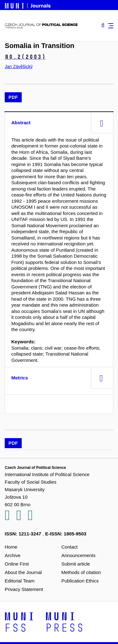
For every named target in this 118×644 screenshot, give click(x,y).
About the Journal (23, 572)
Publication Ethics (80, 581)
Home (11, 547)
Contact (70, 547)
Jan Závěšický (19, 67)
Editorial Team (20, 581)
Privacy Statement (24, 589)
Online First (17, 564)
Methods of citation (81, 572)
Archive (13, 555)
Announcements (78, 555)
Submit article (76, 564)
